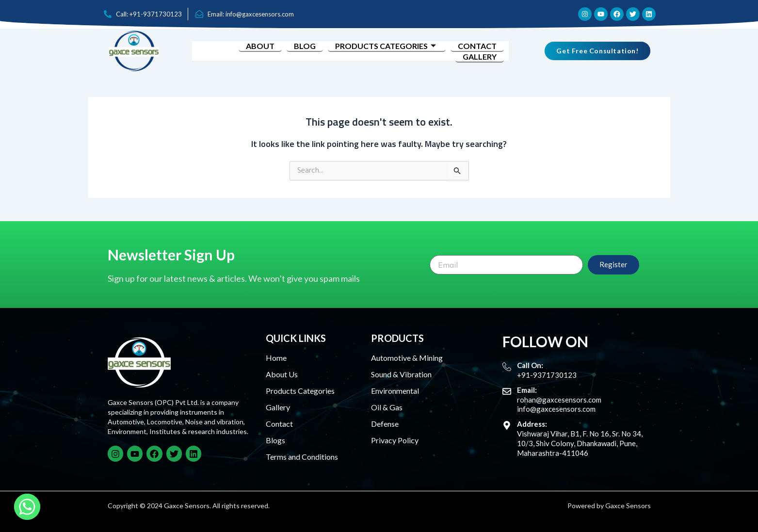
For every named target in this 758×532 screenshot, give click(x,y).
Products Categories (387, 46)
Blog (305, 46)
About (260, 46)
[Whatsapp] (27, 507)
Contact (477, 46)
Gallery (480, 56)
